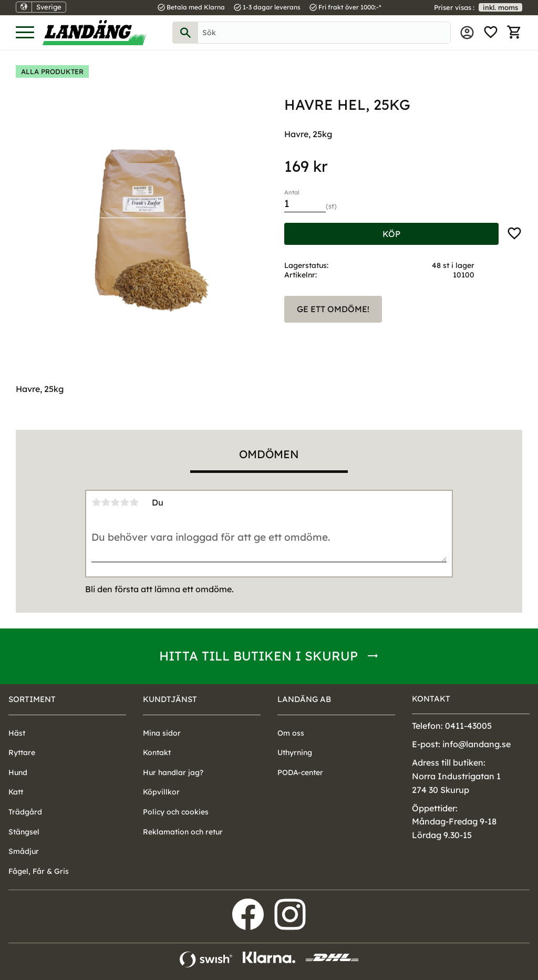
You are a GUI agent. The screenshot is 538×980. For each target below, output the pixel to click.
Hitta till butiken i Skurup (258, 656)
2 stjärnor (106, 502)
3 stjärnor (115, 502)
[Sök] (185, 33)
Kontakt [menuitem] (157, 752)
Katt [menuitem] (16, 792)
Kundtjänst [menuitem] (170, 699)
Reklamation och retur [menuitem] (183, 832)
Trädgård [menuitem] (25, 812)
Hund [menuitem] (18, 772)
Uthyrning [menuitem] (295, 752)
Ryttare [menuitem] (22, 752)
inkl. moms (500, 7)
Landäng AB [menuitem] (304, 699)
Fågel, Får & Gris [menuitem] (39, 871)
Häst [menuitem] (17, 733)
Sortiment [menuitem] (32, 699)
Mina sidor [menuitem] (467, 33)
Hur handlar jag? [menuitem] (173, 772)
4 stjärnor (125, 502)
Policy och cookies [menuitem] (176, 812)
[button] (25, 33)
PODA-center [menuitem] (300, 772)
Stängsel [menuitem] (24, 832)
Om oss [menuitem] (291, 733)
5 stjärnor (134, 502)
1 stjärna (96, 502)
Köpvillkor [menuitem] (161, 792)
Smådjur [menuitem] (24, 851)
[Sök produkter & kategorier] (324, 33)
